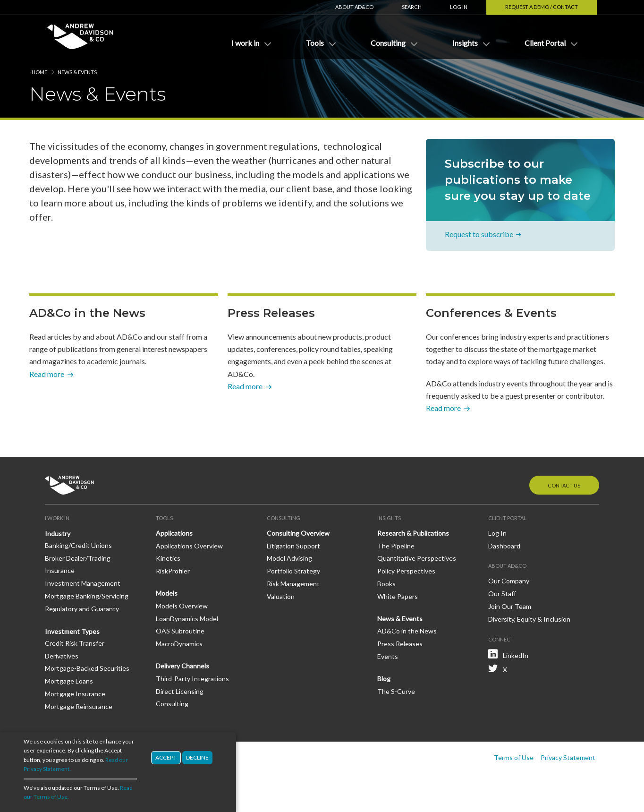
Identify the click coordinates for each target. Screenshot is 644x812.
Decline (197, 757)
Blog (384, 679)
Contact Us (564, 485)
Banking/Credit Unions (78, 545)
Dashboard (504, 546)
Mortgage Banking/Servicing (87, 596)
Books (386, 584)
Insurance (60, 570)
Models (167, 593)
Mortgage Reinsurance (79, 706)
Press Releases (400, 644)
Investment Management (83, 583)
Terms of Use (514, 757)
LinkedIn (516, 655)
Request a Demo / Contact (542, 7)
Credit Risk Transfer (75, 643)
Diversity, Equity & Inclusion (529, 619)
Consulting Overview (298, 533)
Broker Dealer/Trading (78, 558)
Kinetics (168, 558)
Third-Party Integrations (192, 679)
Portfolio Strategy (293, 571)
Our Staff (502, 594)
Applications (174, 533)
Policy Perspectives (406, 571)
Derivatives (62, 656)
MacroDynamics (179, 644)
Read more (47, 374)
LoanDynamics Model (187, 619)
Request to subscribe (479, 234)
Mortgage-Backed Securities (87, 668)
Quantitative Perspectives (417, 558)
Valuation (281, 596)
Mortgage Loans (69, 681)
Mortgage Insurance (75, 694)
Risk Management (293, 584)
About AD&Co (354, 7)
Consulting (172, 704)
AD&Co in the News (407, 631)
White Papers (398, 596)
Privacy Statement (568, 757)
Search (412, 7)
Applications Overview (189, 546)
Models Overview (182, 606)
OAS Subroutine (180, 631)
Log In (459, 7)
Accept (166, 757)
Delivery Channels (182, 666)
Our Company (509, 581)
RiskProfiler (173, 571)
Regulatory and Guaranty (82, 609)
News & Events (400, 619)
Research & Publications (413, 533)
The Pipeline (396, 546)
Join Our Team (510, 606)
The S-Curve (396, 691)
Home (39, 72)
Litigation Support (293, 546)
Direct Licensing (180, 691)
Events (388, 656)
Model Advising (289, 558)
